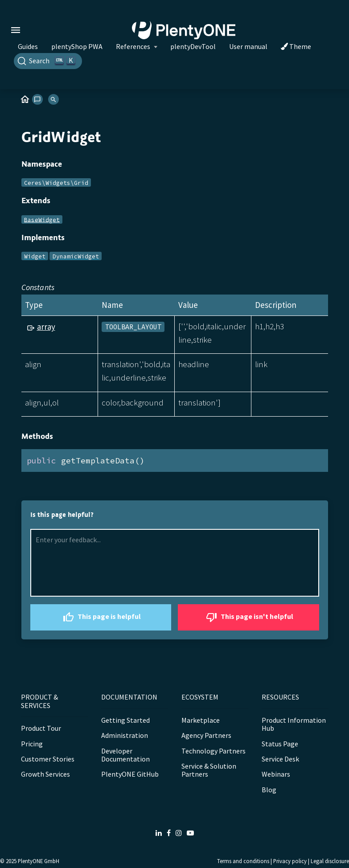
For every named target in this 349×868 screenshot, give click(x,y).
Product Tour (41, 728)
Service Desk (280, 759)
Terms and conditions (243, 861)
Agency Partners (206, 735)
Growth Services (45, 774)
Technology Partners (214, 751)
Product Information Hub (294, 724)
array (46, 327)
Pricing (32, 744)
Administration (125, 735)
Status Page (280, 744)
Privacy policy (290, 861)
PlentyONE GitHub (130, 774)
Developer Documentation (125, 755)
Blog (269, 790)
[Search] (48, 61)
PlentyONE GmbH (39, 861)
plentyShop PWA (77, 46)
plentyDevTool (193, 46)
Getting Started (125, 720)
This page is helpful (101, 617)
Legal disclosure (330, 861)
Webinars (276, 774)
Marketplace (201, 720)
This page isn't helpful (248, 617)
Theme (296, 46)
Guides (28, 46)
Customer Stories (48, 759)
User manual (248, 46)
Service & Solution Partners (209, 770)
